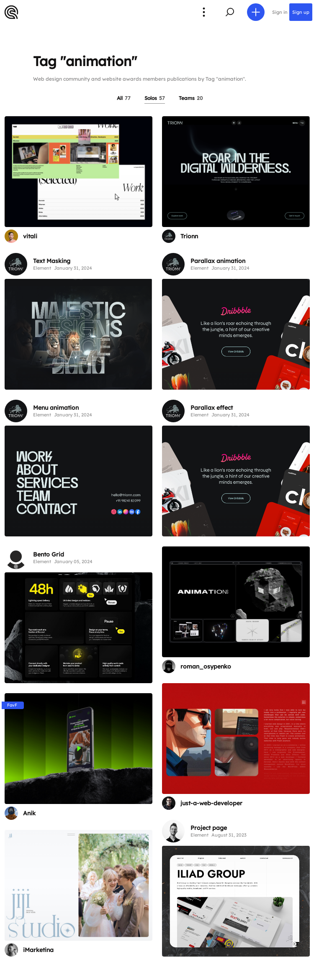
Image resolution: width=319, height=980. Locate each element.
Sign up (301, 12)
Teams (191, 98)
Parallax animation (218, 261)
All (124, 98)
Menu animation (56, 408)
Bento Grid (49, 554)
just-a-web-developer (211, 803)
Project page (209, 828)
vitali (30, 236)
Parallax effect (212, 408)
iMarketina (38, 950)
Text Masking (52, 261)
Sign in (280, 12)
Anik (29, 813)
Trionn (189, 236)
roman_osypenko (206, 666)
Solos (155, 98)
